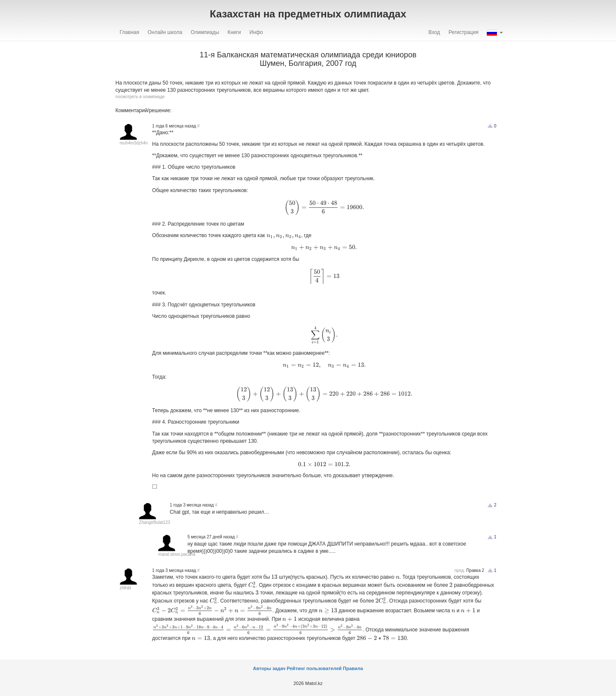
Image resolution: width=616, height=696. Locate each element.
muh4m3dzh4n (134, 143)
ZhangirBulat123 (155, 522)
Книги (234, 32)
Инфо (256, 32)
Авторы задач (270, 668)
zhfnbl (126, 588)
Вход (434, 32)
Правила (353, 668)
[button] (495, 32)
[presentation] (324, 207)
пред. (460, 570)
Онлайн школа (165, 32)
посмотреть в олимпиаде (140, 97)
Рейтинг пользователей (314, 668)
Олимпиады (205, 32)
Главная (130, 32)
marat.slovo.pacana (177, 554)
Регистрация (463, 32)
